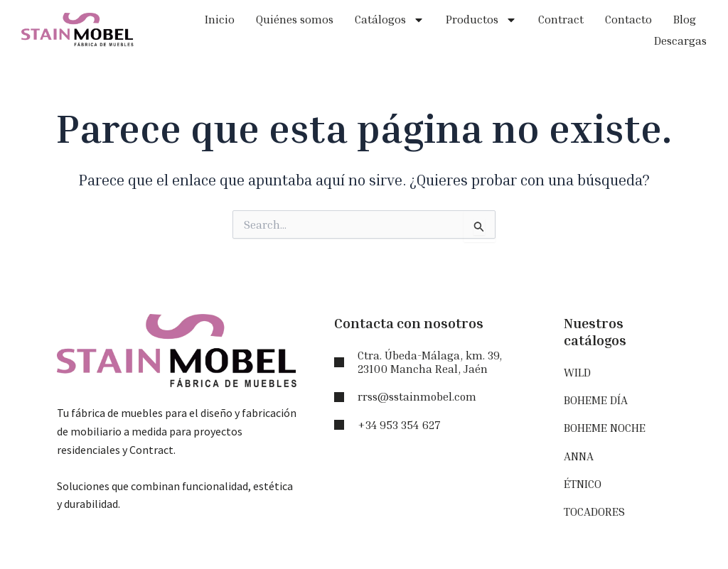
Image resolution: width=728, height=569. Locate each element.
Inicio (220, 19)
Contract (561, 19)
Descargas (680, 40)
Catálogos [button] (390, 20)
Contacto (628, 19)
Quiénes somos (295, 19)
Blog (685, 19)
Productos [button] (481, 20)
